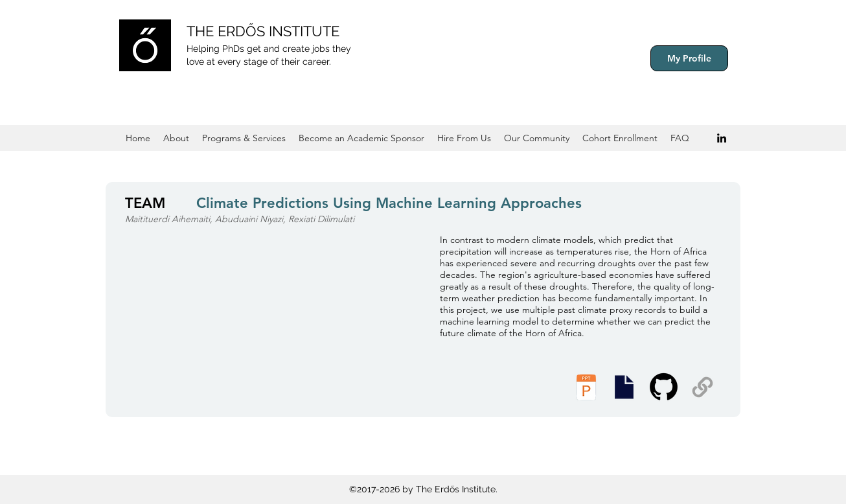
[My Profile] (689, 58)
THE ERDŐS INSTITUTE (263, 31)
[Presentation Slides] (624, 387)
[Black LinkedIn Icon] (722, 138)
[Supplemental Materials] (703, 387)
